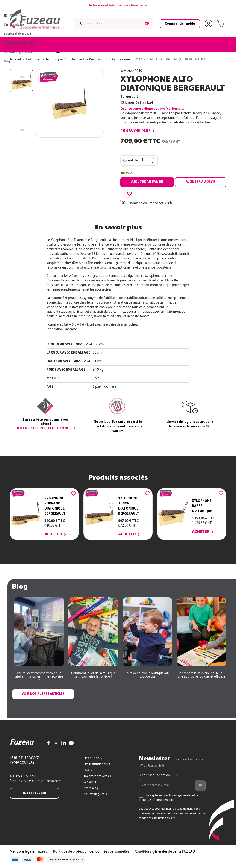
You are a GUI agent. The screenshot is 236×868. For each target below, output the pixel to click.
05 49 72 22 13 (26, 776)
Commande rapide (180, 24)
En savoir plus (136, 131)
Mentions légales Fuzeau (29, 852)
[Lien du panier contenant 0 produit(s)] (221, 24)
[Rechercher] (114, 24)
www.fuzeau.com (135, 5)
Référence (127, 71)
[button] (39, 677)
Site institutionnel (96, 764)
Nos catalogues (94, 794)
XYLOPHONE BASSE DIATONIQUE (202, 506)
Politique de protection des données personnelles (91, 852)
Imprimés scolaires (96, 776)
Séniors (89, 782)
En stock (126, 173)
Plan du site (92, 758)
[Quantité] (145, 160)
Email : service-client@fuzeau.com (35, 781)
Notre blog (91, 788)
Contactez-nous (34, 793)
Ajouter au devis (201, 182)
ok (147, 24)
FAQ (87, 770)
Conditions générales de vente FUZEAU (165, 852)
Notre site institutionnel (44, 428)
